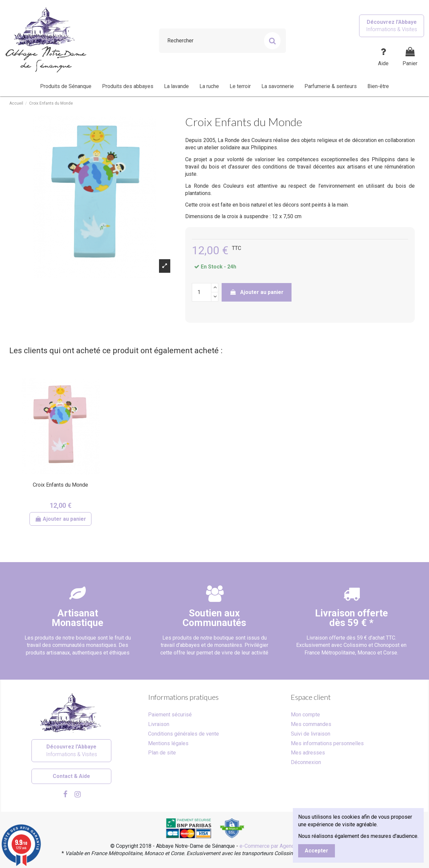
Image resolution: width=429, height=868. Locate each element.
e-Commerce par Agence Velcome (279, 846)
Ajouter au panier (257, 292)
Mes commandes (311, 724)
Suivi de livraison (311, 734)
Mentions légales (168, 743)
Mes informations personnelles (327, 743)
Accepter (317, 851)
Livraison (159, 724)
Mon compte (305, 715)
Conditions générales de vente (184, 734)
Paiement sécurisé (170, 715)
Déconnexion (306, 762)
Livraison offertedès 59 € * (351, 618)
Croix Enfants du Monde (60, 485)
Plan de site (162, 753)
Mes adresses (308, 753)
